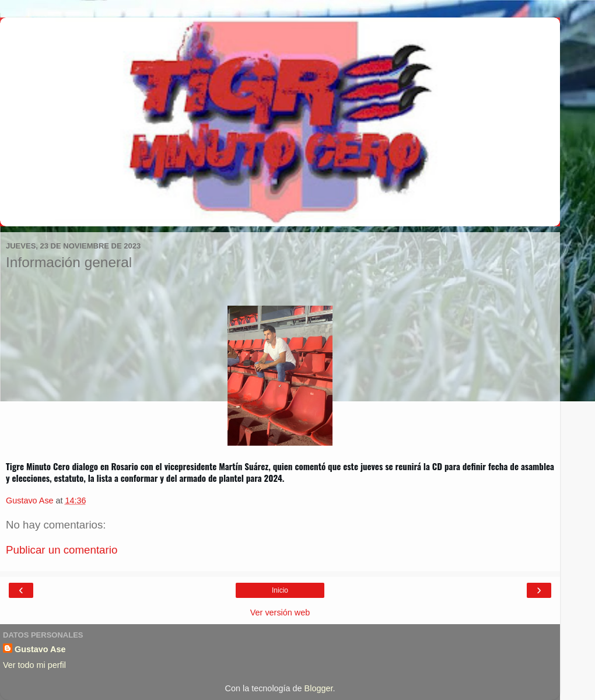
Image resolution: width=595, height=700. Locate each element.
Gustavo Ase (40, 649)
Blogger (319, 688)
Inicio (280, 590)
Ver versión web (280, 612)
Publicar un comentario (62, 550)
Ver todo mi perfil (34, 665)
